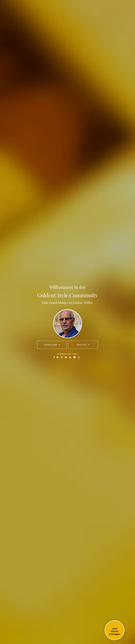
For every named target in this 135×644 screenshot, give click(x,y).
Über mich (82, 345)
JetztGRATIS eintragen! (115, 631)
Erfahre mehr (51, 345)
